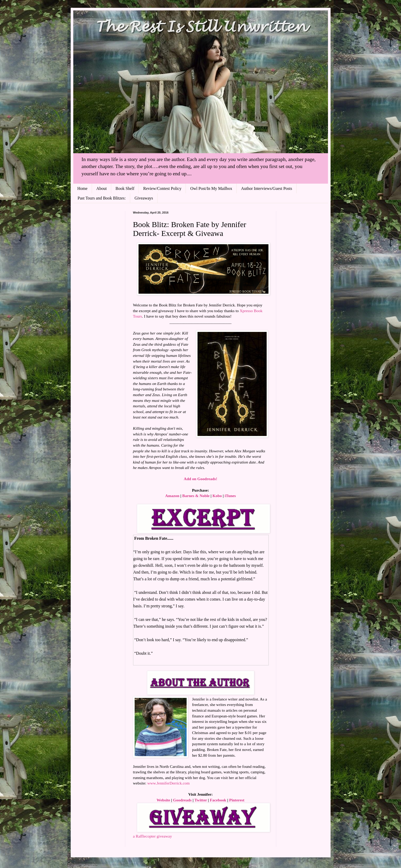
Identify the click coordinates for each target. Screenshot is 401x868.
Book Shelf (125, 188)
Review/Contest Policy (162, 188)
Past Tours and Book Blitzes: (102, 198)
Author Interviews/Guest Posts (267, 188)
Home (83, 188)
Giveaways (144, 198)
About (102, 188)
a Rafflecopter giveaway (153, 836)
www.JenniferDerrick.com (169, 783)
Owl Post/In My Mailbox (211, 188)
